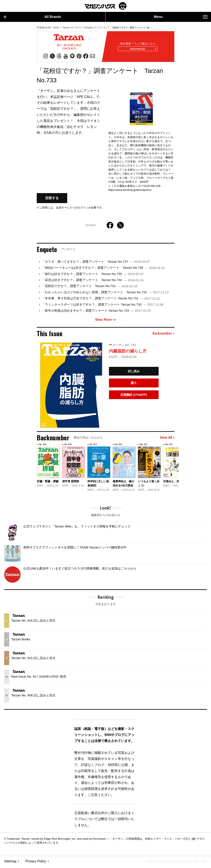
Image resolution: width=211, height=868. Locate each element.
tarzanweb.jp (142, 50)
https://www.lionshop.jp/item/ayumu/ (130, 192)
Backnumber (163, 335)
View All (167, 439)
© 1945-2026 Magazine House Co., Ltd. (174, 863)
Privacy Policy (36, 863)
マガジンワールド (106, 6)
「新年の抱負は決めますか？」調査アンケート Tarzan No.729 (96, 312)
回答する (52, 200)
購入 (134, 385)
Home (56, 27)
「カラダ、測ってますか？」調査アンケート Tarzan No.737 (96, 263)
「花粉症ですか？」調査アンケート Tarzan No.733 (90, 288)
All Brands (32, 17)
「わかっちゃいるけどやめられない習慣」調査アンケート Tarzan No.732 (105, 294)
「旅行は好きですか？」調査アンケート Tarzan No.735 (93, 275)
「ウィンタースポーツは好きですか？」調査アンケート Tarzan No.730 (102, 306)
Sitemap (10, 863)
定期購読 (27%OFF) (134, 396)
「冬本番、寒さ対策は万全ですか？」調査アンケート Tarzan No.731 (101, 300)
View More (106, 321)
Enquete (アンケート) (95, 27)
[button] (171, 467)
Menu (181, 17)
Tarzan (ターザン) (72, 27)
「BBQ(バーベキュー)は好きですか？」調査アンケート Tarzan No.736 (103, 269)
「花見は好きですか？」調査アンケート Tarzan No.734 (93, 282)
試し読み (134, 373)
